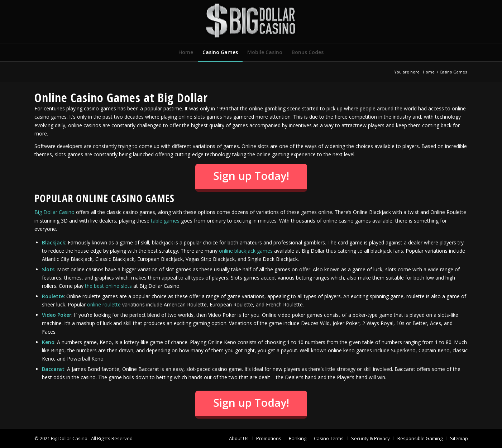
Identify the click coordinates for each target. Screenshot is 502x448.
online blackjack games (246, 251)
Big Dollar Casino (54, 212)
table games (165, 221)
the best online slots (108, 286)
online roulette (104, 304)
